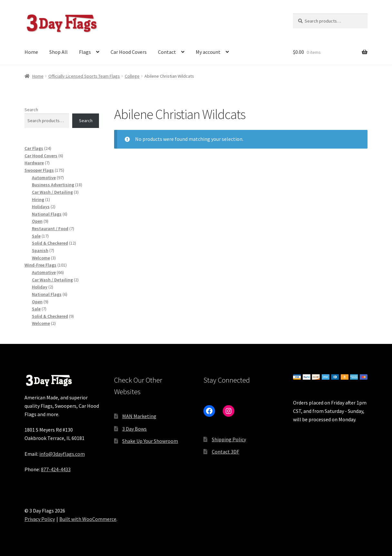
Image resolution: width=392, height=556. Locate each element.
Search (31, 110)
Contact (167, 52)
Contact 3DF (225, 452)
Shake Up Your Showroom (150, 441)
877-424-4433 (56, 469)
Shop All (59, 52)
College (132, 76)
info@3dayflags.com (62, 454)
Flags (85, 52)
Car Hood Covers (129, 52)
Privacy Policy (40, 519)
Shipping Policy (229, 439)
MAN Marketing (139, 416)
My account (208, 52)
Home (31, 52)
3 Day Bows (134, 429)
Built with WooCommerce (88, 519)
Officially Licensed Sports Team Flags (84, 76)
